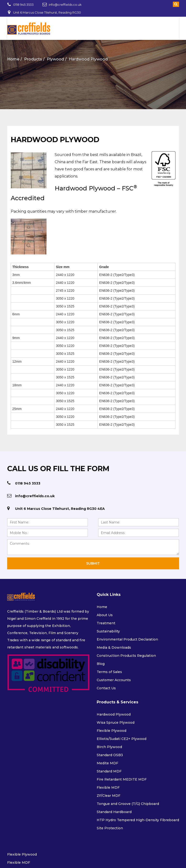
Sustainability (108, 631)
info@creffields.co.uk (65, 5)
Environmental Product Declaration (127, 639)
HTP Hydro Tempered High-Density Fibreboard (138, 820)
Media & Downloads (114, 647)
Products (33, 59)
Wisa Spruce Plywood (116, 722)
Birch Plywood (109, 747)
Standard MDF (109, 771)
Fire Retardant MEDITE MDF (122, 779)
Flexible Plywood (112, 731)
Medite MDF (107, 763)
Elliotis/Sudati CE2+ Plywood (122, 739)
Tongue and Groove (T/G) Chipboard (128, 804)
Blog (101, 664)
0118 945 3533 (23, 5)
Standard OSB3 (110, 755)
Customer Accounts (114, 680)
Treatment (106, 623)
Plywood (55, 59)
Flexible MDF (108, 787)
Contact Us (106, 688)
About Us (105, 615)
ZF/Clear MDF (109, 796)
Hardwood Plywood (88, 59)
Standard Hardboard (114, 812)
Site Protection (110, 828)
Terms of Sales (109, 672)
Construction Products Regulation (126, 656)
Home (13, 59)
